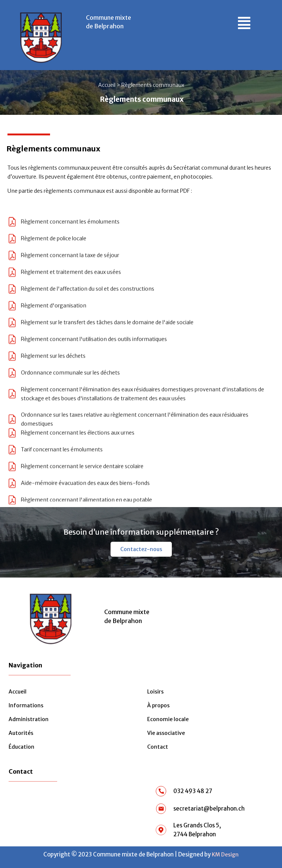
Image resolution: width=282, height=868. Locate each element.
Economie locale (168, 719)
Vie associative (166, 733)
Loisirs (155, 692)
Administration (29, 719)
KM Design (225, 855)
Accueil (107, 85)
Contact (158, 747)
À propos (158, 705)
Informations (26, 705)
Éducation (21, 747)
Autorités (21, 733)
